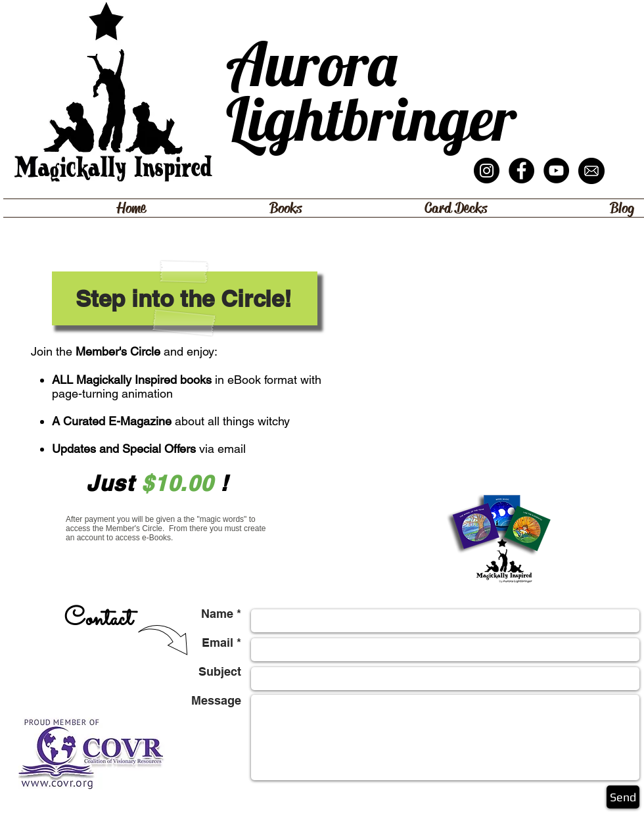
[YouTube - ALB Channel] (556, 171)
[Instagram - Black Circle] (487, 171)
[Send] (623, 797)
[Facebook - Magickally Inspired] (521, 171)
